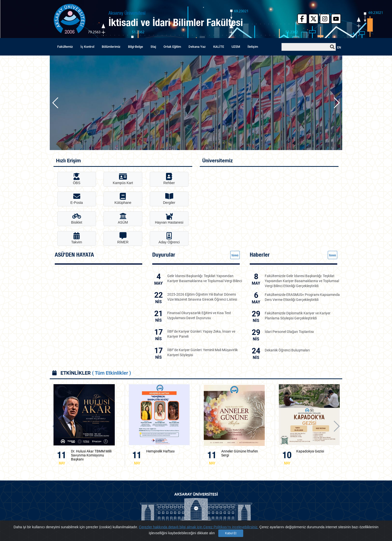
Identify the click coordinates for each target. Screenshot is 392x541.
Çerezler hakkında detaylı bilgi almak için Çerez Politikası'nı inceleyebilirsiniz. (198, 527)
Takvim (77, 238)
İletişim (253, 47)
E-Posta (77, 199)
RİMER (123, 238)
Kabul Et (231, 533)
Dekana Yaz (197, 47)
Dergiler (169, 199)
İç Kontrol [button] (87, 47)
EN (339, 47)
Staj (153, 47)
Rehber (169, 179)
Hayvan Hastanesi (169, 218)
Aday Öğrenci (169, 238)
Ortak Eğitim (172, 47)
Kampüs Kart (123, 179)
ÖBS (77, 179)
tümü (235, 255)
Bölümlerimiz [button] (111, 47)
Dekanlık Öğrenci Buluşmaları (287, 350)
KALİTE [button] (219, 47)
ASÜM (123, 218)
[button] (336, 103)
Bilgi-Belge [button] (135, 47)
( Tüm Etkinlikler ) (111, 373)
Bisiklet (76, 218)
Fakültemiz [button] (65, 47)
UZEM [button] (236, 47)
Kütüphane (123, 199)
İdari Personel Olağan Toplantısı (289, 332)
